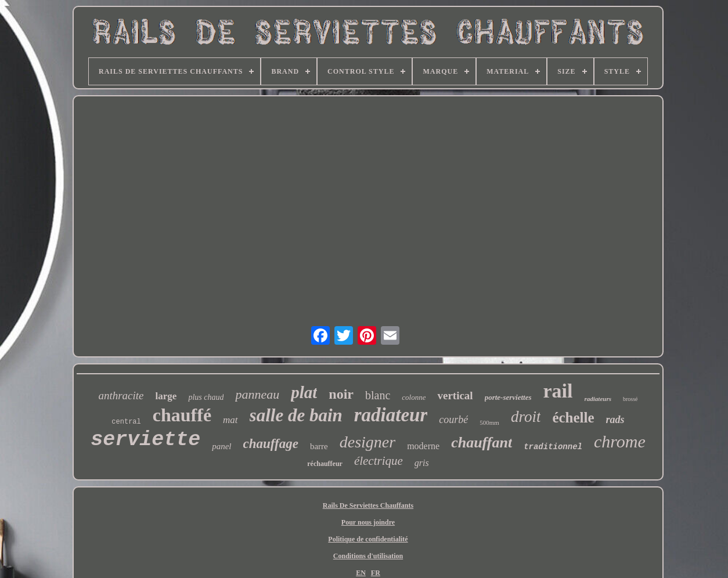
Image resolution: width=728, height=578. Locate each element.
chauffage (271, 444)
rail (558, 391)
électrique (379, 461)
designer (367, 442)
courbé (453, 420)
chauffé (182, 415)
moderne (423, 446)
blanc (378, 395)
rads (615, 420)
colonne (414, 397)
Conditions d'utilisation (368, 556)
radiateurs (598, 399)
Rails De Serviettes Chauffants (368, 505)
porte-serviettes (508, 397)
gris (422, 463)
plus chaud (206, 397)
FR (376, 573)
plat (304, 392)
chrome (620, 441)
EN (361, 573)
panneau (257, 394)
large (166, 396)
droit (526, 417)
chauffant (482, 442)
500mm (489, 422)
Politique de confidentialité (368, 539)
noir (341, 394)
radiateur (391, 415)
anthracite (121, 395)
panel (221, 446)
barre (319, 446)
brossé (630, 399)
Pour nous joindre (368, 522)
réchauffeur (325, 464)
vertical (455, 395)
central (126, 422)
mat (230, 420)
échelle (573, 418)
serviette (145, 440)
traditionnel (553, 447)
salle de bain (296, 415)
